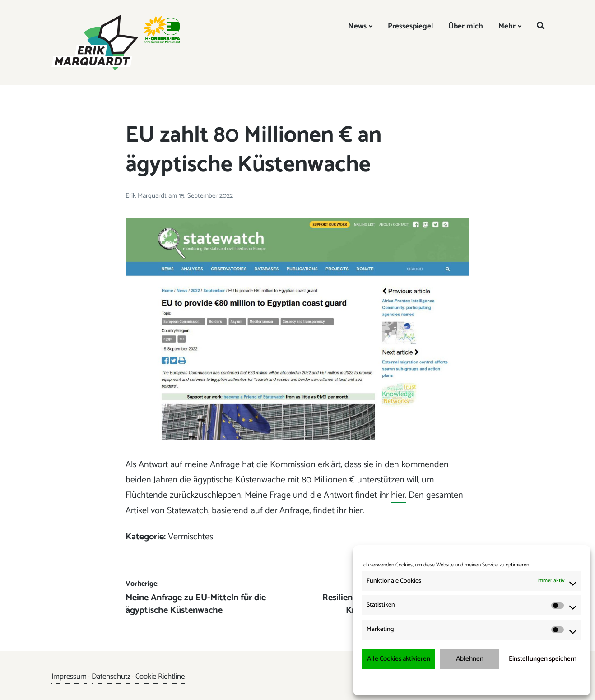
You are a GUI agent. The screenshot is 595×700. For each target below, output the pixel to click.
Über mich (466, 26)
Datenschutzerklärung (478, 682)
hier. (399, 495)
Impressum (519, 682)
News (357, 26)
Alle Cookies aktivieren (399, 659)
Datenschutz (111, 677)
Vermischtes (191, 537)
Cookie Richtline (160, 677)
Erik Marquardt (147, 196)
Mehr (507, 26)
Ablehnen (470, 659)
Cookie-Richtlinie (430, 682)
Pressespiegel (410, 26)
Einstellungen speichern (543, 659)
